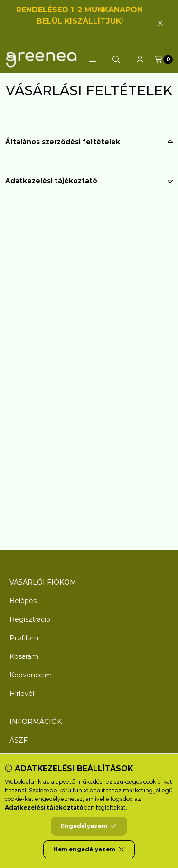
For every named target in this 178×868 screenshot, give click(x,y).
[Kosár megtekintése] (164, 59)
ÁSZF (19, 740)
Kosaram (24, 656)
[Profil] (140, 59)
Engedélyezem (89, 826)
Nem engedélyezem (89, 849)
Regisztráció (30, 619)
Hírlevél (22, 694)
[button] (93, 59)
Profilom (24, 638)
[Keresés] (116, 59)
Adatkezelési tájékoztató (51, 181)
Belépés (23, 601)
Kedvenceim (31, 675)
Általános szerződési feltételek (63, 142)
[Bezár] (160, 23)
